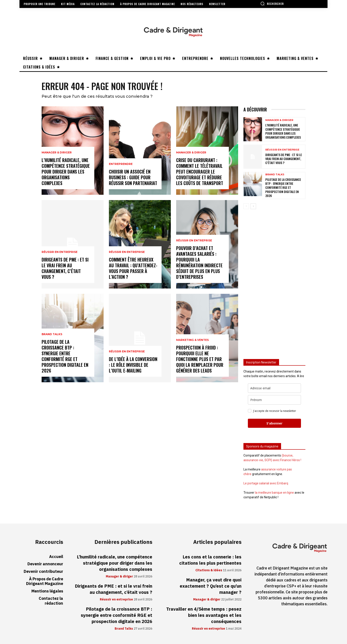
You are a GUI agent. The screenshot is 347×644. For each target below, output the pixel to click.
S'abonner (274, 423)
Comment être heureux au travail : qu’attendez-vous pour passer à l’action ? (133, 268)
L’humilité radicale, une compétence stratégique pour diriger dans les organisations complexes (66, 172)
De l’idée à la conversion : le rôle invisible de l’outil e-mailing (133, 365)
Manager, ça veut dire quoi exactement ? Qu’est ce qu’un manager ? (211, 586)
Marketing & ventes (192, 340)
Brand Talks (52, 334)
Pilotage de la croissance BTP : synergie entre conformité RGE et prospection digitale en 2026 (65, 356)
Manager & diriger (57, 153)
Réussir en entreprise (60, 252)
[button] (272, 4)
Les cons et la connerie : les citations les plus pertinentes (210, 560)
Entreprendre (121, 164)
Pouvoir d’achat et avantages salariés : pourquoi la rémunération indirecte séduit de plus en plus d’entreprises (199, 262)
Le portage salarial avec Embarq (266, 483)
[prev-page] (246, 206)
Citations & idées (209, 570)
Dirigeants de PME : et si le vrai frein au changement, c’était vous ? (65, 268)
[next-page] (253, 206)
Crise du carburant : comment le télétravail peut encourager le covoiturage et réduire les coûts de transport (200, 172)
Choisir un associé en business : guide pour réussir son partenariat (133, 177)
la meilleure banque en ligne (274, 493)
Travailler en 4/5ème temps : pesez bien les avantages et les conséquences (204, 615)
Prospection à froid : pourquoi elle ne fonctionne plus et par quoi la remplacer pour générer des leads (200, 359)
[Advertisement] (274, 282)
